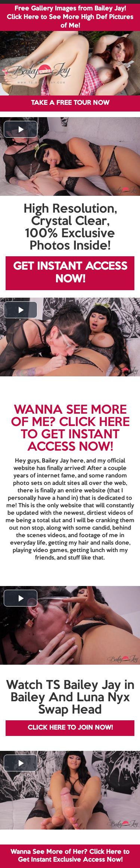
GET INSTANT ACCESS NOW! (70, 273)
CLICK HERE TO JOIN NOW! (70, 728)
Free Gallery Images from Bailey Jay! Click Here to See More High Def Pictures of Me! (70, 17)
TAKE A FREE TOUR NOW (70, 103)
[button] (21, 129)
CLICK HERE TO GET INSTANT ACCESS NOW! (75, 435)
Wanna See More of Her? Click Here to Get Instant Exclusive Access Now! (70, 856)
